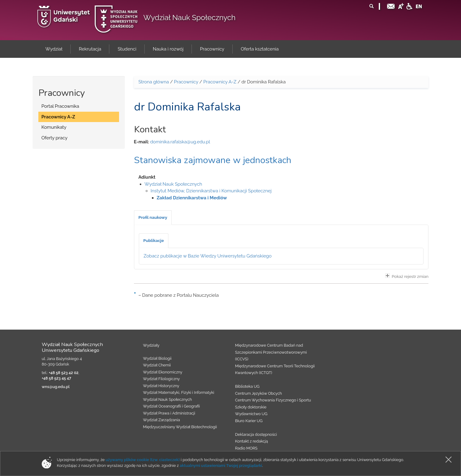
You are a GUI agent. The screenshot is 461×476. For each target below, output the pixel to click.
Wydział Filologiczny (162, 379)
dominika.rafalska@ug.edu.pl (180, 142)
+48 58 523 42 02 (63, 373)
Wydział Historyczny (161, 386)
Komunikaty (54, 127)
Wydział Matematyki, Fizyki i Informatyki (179, 392)
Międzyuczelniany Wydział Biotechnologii (180, 427)
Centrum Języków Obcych (259, 393)
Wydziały (151, 345)
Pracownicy (186, 82)
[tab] (153, 218)
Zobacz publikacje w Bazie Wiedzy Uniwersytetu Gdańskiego (208, 256)
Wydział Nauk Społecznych (190, 17)
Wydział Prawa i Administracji (169, 413)
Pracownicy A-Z (58, 117)
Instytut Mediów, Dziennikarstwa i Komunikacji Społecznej (211, 191)
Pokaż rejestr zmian (407, 276)
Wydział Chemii (157, 365)
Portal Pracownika (60, 106)
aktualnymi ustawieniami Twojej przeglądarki (221, 466)
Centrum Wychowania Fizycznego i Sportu (273, 400)
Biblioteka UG (247, 386)
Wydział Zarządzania (162, 420)
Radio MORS (246, 448)
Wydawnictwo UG (251, 414)
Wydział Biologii (157, 358)
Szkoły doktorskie (251, 407)
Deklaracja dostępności (256, 434)
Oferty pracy (55, 138)
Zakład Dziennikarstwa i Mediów (192, 198)
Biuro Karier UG (249, 421)
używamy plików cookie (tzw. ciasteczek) (143, 460)
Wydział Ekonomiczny (163, 372)
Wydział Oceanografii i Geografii (172, 406)
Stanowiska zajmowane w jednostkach (213, 160)
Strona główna (154, 82)
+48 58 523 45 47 (56, 378)
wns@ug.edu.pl (56, 387)
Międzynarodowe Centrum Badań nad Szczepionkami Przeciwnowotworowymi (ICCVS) (271, 352)
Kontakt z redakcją (252, 441)
